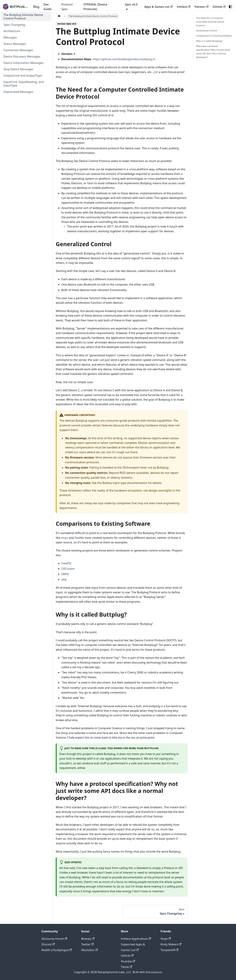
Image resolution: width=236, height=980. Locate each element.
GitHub (219, 7)
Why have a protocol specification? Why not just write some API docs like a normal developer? (213, 52)
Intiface (184, 7)
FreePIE (66, 563)
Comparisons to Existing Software (214, 36)
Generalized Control (207, 31)
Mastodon (89, 950)
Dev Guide (48, 7)
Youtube (128, 961)
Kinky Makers (171, 944)
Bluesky (88, 939)
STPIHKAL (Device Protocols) (95, 7)
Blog (36, 7)
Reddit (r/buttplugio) (57, 950)
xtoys (64, 538)
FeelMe (79, 538)
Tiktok (126, 967)
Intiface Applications (136, 939)
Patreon (202, 7)
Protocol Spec (67, 7)
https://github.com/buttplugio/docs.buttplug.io (124, 59)
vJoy (64, 579)
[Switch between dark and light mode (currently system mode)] (230, 7)
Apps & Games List (158, 7)
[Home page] (59, 16)
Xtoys (166, 939)
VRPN (65, 574)
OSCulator (68, 569)
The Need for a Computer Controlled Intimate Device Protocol (210, 22)
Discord (48, 944)
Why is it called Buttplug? (209, 41)
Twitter (87, 944)
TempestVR (170, 950)
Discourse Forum (54, 939)
